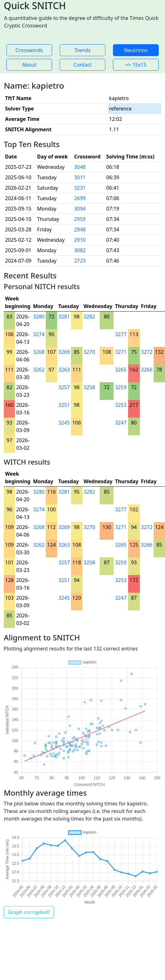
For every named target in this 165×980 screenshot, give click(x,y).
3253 (121, 405)
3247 (121, 423)
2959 (80, 219)
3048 (80, 167)
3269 (64, 352)
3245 (64, 423)
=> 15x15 (136, 65)
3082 (80, 250)
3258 (89, 387)
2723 (80, 261)
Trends (82, 50)
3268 (39, 352)
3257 (64, 387)
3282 (89, 317)
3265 (121, 370)
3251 (64, 405)
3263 (64, 370)
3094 (80, 209)
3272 (147, 352)
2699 (80, 198)
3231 (80, 188)
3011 (80, 177)
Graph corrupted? (29, 912)
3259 (121, 387)
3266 (147, 370)
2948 (80, 229)
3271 (121, 352)
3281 (64, 317)
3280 (39, 317)
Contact (83, 65)
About (29, 65)
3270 (89, 352)
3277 (121, 334)
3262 (39, 370)
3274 (39, 334)
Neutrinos (136, 50)
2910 (80, 240)
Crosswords (29, 50)
